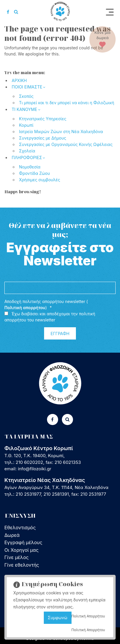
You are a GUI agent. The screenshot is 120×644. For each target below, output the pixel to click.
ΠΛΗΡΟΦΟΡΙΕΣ (27, 157)
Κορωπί (26, 125)
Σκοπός (26, 96)
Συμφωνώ (58, 618)
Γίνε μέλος (16, 557)
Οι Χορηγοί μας (21, 550)
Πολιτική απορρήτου (25, 308)
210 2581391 (56, 494)
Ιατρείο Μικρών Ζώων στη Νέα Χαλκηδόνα (61, 132)
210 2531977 (28, 494)
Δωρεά (12, 535)
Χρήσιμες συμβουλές (40, 180)
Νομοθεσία (30, 167)
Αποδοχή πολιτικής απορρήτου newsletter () (46, 305)
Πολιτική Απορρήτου (88, 616)
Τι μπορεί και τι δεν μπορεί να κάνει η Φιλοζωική (67, 103)
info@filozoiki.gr (34, 469)
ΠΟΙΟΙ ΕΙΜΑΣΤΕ (27, 87)
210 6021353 (68, 462)
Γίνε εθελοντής (22, 565)
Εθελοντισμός (20, 528)
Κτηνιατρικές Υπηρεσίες (43, 119)
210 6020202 (29, 462)
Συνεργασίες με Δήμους (43, 138)
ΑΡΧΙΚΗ (19, 80)
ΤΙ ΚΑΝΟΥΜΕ (24, 109)
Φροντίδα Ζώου (34, 173)
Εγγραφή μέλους (23, 542)
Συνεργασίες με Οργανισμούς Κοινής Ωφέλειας (66, 144)
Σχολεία (27, 151)
